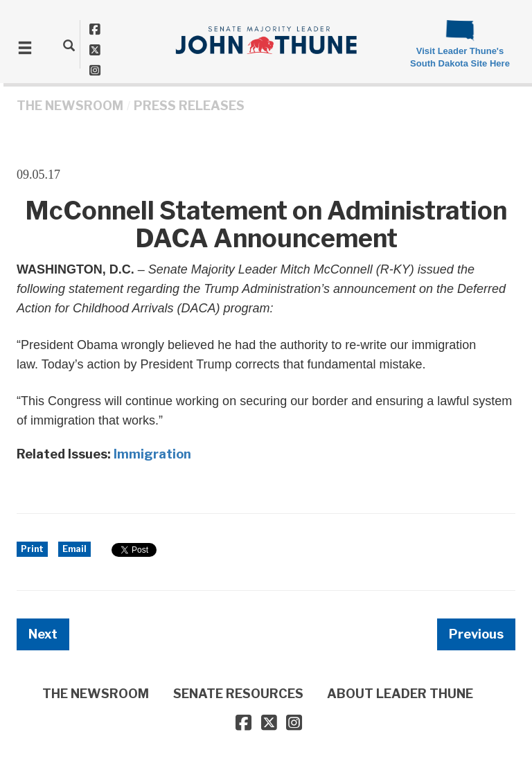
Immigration (152, 454)
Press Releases (189, 106)
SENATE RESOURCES (238, 694)
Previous (476, 634)
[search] (69, 45)
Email (74, 549)
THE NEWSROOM (70, 106)
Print (32, 549)
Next (43, 634)
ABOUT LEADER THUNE (400, 694)
